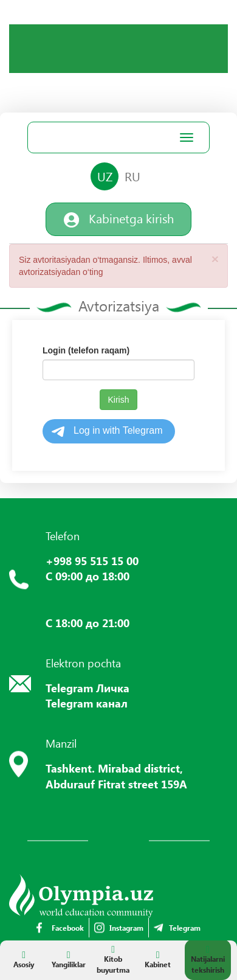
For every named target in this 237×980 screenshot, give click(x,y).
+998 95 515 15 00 (92, 561)
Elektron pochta (83, 663)
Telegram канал (87, 703)
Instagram (119, 928)
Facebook (60, 928)
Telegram (177, 928)
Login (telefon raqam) (86, 350)
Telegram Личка (88, 688)
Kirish (118, 400)
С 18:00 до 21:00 (88, 623)
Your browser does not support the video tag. (33, 49)
